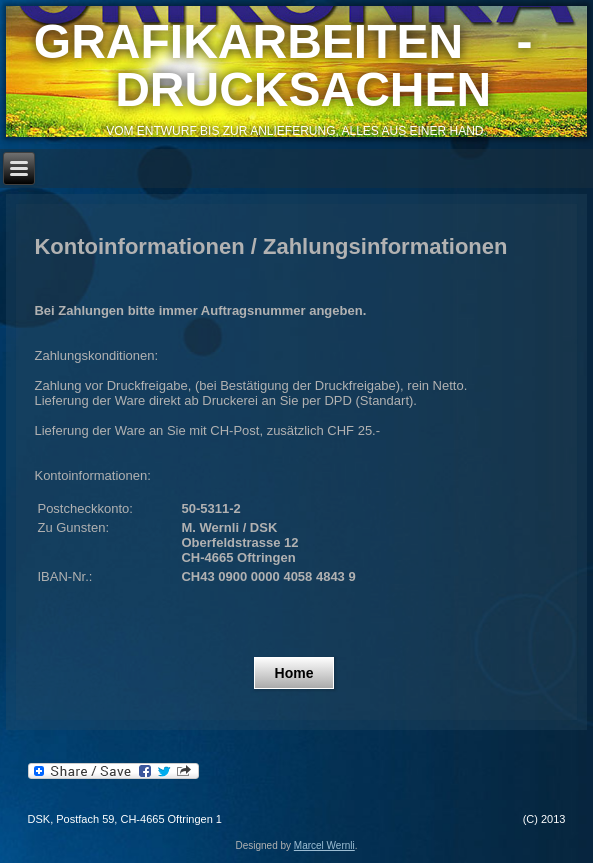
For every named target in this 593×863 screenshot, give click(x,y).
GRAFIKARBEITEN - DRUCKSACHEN (296, 65)
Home (294, 673)
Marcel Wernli (324, 845)
